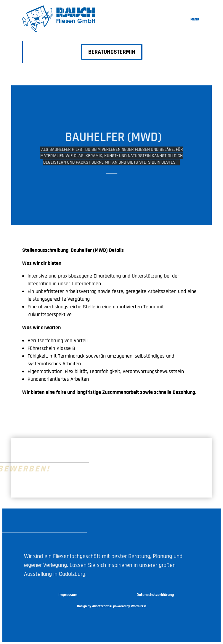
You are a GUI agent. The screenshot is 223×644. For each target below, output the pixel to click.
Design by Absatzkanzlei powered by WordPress (112, 606)
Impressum (68, 595)
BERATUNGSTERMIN (112, 52)
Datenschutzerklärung (155, 595)
